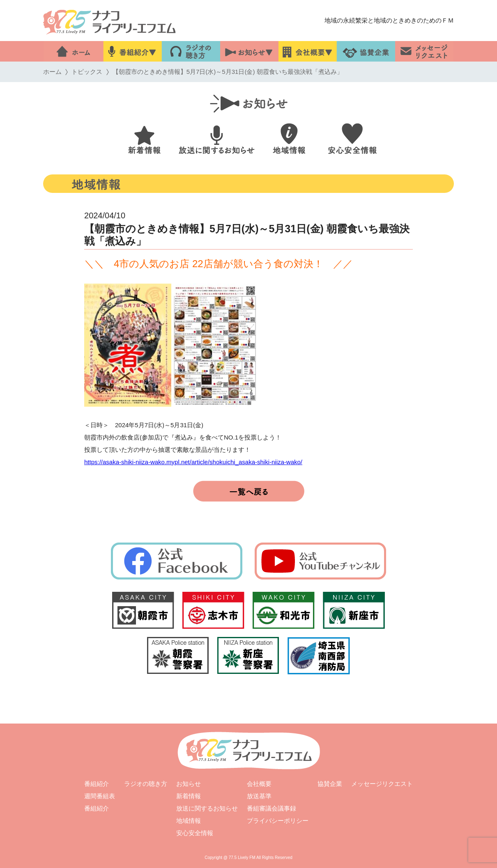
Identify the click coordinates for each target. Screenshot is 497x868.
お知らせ (189, 784)
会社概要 (259, 784)
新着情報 (189, 796)
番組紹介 (97, 784)
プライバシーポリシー (278, 821)
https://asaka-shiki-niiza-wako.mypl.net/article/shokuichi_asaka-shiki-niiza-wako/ (193, 462)
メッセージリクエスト (382, 784)
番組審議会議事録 (272, 808)
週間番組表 (100, 796)
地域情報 (189, 821)
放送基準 (259, 796)
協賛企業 (330, 784)
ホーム (52, 72)
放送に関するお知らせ (207, 808)
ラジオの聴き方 (146, 784)
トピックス (87, 72)
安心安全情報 (195, 833)
